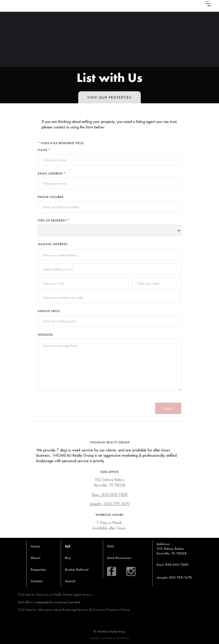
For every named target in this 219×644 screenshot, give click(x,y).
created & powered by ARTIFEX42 (110, 638)
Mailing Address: (53, 244)
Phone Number (50, 197)
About (35, 558)
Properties (38, 569)
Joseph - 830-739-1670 (110, 504)
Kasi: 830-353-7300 (172, 564)
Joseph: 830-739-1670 (174, 577)
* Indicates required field (61, 143)
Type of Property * (54, 221)
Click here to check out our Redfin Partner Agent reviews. (55, 594)
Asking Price (49, 311)
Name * (44, 150)
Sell (68, 546)
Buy (68, 558)
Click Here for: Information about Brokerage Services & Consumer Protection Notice (74, 610)
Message (45, 335)
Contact (37, 581)
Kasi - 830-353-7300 (110, 495)
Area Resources (119, 558)
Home (35, 546)
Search (70, 581)
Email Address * (52, 173)
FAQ (110, 546)
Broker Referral (77, 569)
